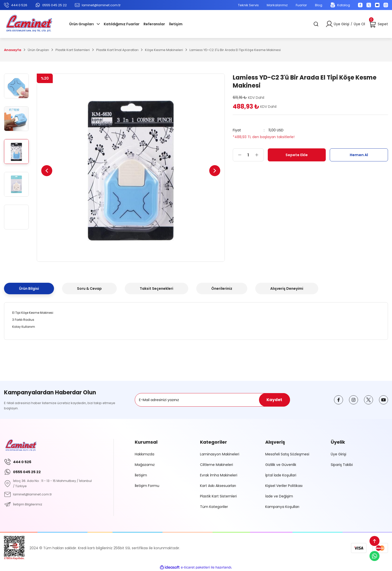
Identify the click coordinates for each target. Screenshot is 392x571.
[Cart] (378, 24)
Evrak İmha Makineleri (219, 475)
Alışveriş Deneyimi (287, 289)
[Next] (213, 171)
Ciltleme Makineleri (216, 465)
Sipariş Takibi (342, 465)
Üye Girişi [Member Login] (341, 24)
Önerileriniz (222, 289)
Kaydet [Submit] (274, 400)
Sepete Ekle (297, 155)
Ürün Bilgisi (29, 289)
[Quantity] (248, 155)
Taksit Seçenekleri (156, 289)
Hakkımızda (144, 454)
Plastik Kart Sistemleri (218, 496)
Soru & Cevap (89, 289)
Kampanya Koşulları (282, 507)
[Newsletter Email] (212, 400)
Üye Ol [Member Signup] (359, 24)
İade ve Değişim (279, 496)
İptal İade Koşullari (281, 475)
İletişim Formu (147, 486)
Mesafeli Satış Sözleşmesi (287, 454)
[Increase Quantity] (259, 155)
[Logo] (29, 24)
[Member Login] (329, 24)
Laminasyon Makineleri (220, 454)
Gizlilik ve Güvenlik (281, 465)
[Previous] (48, 171)
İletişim (141, 475)
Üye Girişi (338, 454)
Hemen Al (359, 155)
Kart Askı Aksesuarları (218, 486)
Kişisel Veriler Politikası (284, 486)
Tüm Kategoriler (214, 507)
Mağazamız (145, 465)
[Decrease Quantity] (237, 155)
